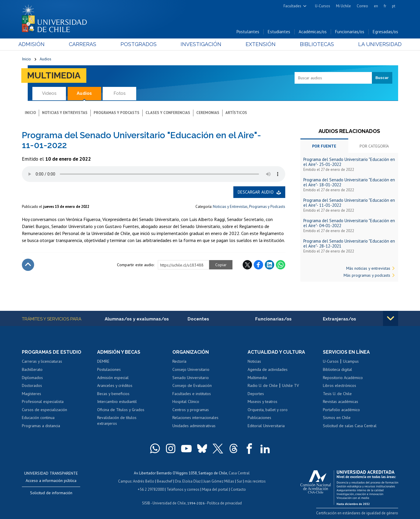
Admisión (35, 44)
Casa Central (239, 473)
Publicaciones (259, 418)
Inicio (26, 59)
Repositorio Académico (343, 378)
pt (394, 6)
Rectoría (179, 361)
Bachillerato (32, 369)
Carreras (85, 44)
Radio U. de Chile (263, 385)
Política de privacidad (224, 503)
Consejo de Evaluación (192, 385)
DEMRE (103, 361)
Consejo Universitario (191, 369)
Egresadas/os (385, 32)
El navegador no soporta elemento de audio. (154, 174)
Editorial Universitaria (266, 426)
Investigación (201, 44)
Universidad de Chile (169, 503)
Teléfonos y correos (183, 489)
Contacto (238, 489)
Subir (28, 265)
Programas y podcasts (117, 113)
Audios (45, 59)
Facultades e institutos (192, 394)
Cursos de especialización (44, 410)
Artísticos (236, 113)
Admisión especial (113, 378)
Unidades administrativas (194, 426)
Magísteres (32, 394)
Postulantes (248, 32)
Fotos (120, 93)
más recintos (255, 481)
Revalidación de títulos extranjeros (117, 420)
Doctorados (32, 385)
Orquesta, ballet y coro (268, 410)
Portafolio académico (341, 410)
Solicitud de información (51, 493)
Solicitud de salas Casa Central (350, 426)
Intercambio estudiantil (117, 401)
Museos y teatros (262, 401)
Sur (239, 481)
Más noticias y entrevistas (368, 268)
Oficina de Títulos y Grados (121, 410)
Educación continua (38, 418)
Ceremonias (208, 113)
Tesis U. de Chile (337, 394)
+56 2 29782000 (151, 489)
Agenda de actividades (268, 369)
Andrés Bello (144, 481)
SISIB (146, 503)
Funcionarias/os (350, 32)
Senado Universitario (191, 378)
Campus (125, 481)
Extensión (259, 44)
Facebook (258, 265)
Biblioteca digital (337, 369)
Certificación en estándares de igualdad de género (357, 513)
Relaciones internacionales (195, 418)
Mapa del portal (215, 489)
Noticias (254, 361)
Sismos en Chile (337, 418)
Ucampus (351, 361)
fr (385, 6)
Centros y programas (191, 410)
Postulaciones (109, 369)
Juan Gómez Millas (219, 481)
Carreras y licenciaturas (42, 361)
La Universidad (376, 44)
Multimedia (54, 75)
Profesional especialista (43, 401)
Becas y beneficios (113, 394)
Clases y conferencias (168, 113)
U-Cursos (323, 6)
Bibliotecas (315, 44)
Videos (49, 93)
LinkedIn (269, 265)
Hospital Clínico (186, 401)
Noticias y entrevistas (65, 113)
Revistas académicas (341, 401)
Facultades (292, 6)
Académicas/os (313, 32)
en (376, 6)
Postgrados (140, 44)
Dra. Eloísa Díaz (188, 481)
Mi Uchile (343, 6)
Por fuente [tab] (324, 146)
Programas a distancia (41, 426)
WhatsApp (281, 265)
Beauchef (165, 481)
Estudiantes (279, 32)
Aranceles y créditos (115, 385)
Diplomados (32, 378)
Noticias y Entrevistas (230, 207)
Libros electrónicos (339, 385)
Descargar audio (256, 192)
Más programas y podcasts (367, 275)
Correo (362, 6)
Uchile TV (290, 385)
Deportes (256, 394)
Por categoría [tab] (374, 146)
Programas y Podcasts (267, 207)
